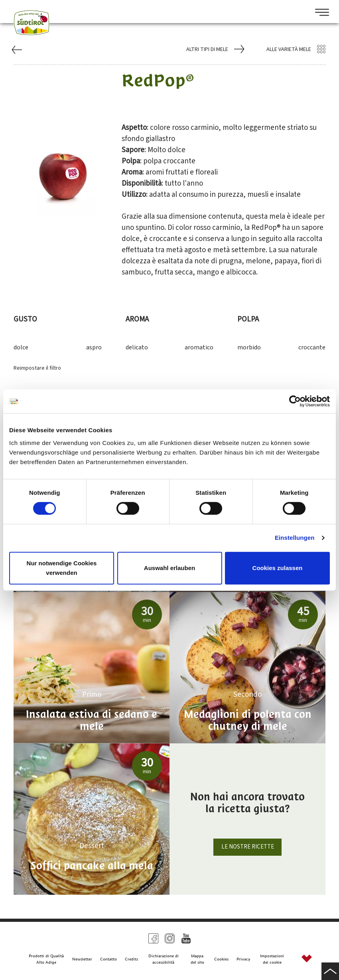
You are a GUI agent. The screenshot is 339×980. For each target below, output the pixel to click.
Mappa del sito (197, 959)
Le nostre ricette (248, 847)
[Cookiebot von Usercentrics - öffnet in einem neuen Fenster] (295, 401)
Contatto (108, 959)
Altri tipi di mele (214, 49)
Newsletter (82, 959)
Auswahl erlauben (169, 568)
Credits (131, 959)
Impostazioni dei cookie (272, 959)
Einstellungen (295, 538)
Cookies (221, 959)
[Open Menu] (319, 13)
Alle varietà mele (296, 49)
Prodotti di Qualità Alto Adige (46, 959)
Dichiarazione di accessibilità (164, 959)
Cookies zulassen (278, 568)
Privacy (243, 959)
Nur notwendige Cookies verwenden (62, 568)
